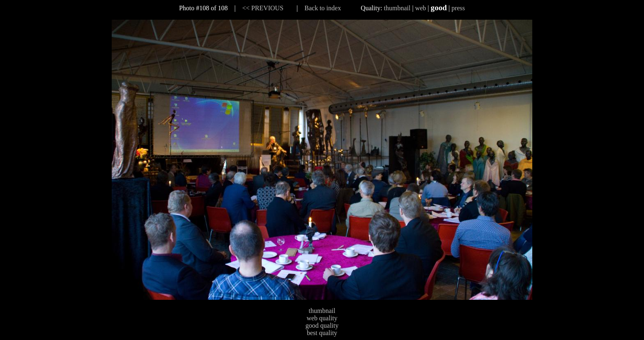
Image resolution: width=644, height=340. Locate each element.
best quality (322, 333)
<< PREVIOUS (263, 8)
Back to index (323, 8)
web (421, 8)
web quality (322, 318)
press (458, 8)
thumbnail (397, 8)
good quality (322, 325)
